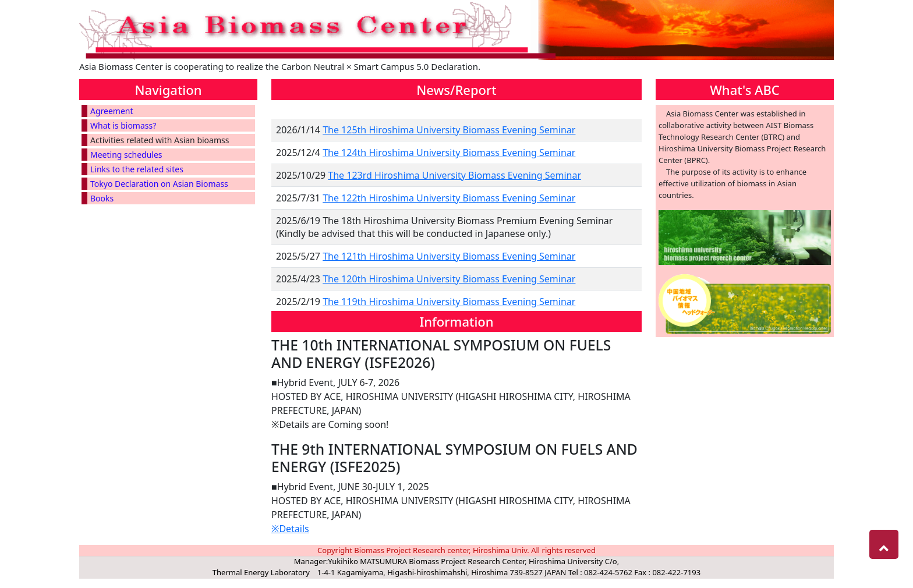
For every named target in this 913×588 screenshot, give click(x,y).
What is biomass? (123, 125)
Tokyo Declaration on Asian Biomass (159, 184)
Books (102, 198)
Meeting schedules (126, 155)
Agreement (112, 111)
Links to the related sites (137, 169)
